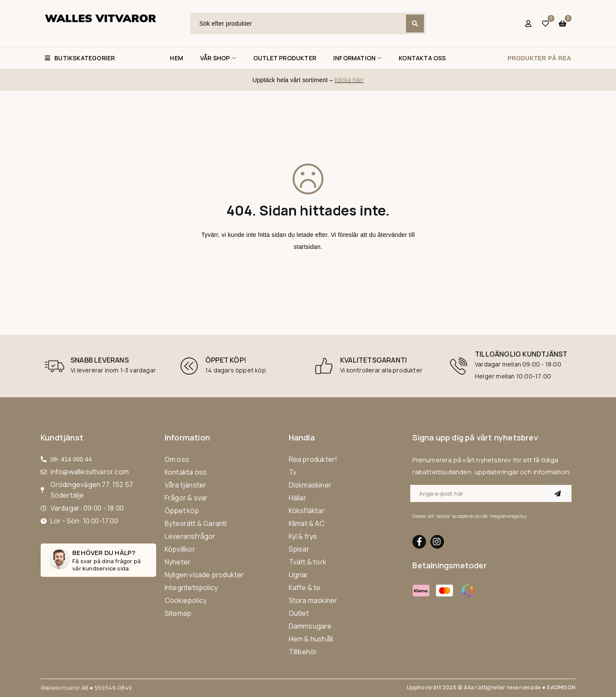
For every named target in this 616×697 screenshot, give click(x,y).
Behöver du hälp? (104, 553)
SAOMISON (561, 687)
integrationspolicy (508, 516)
